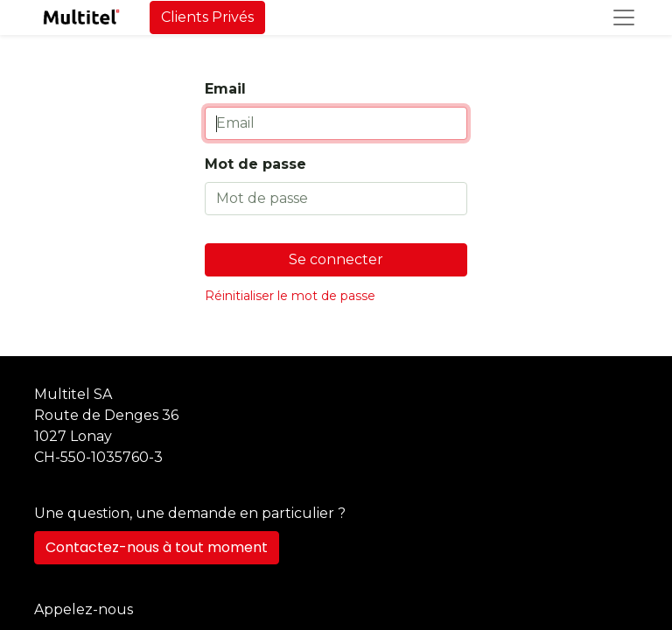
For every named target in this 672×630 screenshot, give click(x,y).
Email (225, 89)
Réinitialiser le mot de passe (290, 296)
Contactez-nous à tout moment (157, 547)
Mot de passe (255, 164)
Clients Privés (207, 17)
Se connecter (336, 259)
